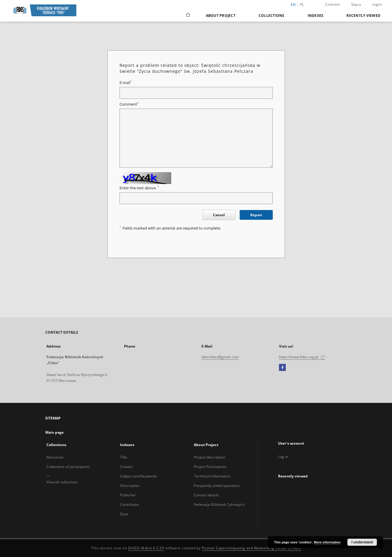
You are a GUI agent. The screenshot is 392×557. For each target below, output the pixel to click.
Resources (55, 457)
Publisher (128, 495)
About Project (221, 16)
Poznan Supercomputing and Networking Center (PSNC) (251, 548)
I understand (362, 542)
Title (124, 457)
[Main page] (188, 15)
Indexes (316, 16)
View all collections (62, 482)
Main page (55, 432)
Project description (209, 457)
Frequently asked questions (217, 486)
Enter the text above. (139, 188)
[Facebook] (282, 368)
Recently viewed (363, 16)
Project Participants (210, 467)
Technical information (212, 476)
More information (327, 542)
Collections (272, 16)
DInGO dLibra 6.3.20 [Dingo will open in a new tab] (146, 548)
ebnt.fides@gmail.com (220, 357)
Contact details (206, 495)
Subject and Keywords (138, 476)
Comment (129, 104)
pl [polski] (302, 5)
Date (124, 514)
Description (130, 486)
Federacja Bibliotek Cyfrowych (219, 504)
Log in (283, 457)
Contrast (333, 4)
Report (256, 215)
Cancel (219, 215)
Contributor (130, 504)
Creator (127, 467)
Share (356, 5)
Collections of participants (68, 467)
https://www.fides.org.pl (302, 357)
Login (377, 4)
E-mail (126, 83)
